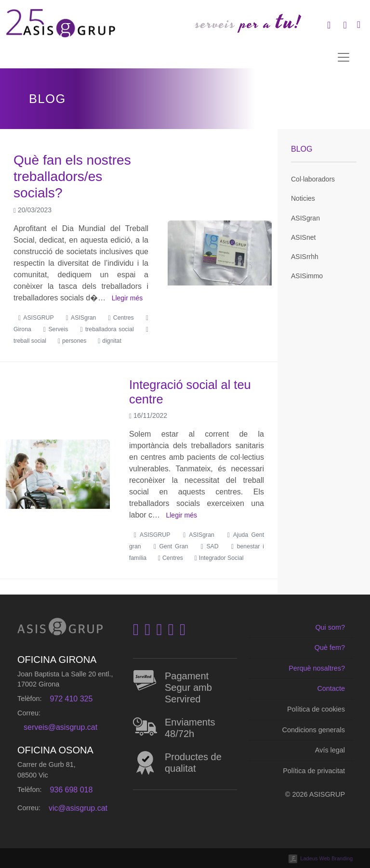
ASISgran (305, 218)
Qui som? (330, 627)
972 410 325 (71, 699)
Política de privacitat (314, 771)
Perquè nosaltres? (317, 668)
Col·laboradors (313, 179)
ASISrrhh (305, 257)
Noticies (303, 198)
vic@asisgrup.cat (78, 808)
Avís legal (330, 750)
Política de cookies (316, 709)
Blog (302, 149)
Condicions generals (314, 730)
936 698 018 (71, 790)
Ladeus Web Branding (326, 858)
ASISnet (303, 237)
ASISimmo (307, 276)
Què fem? (330, 648)
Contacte (331, 688)
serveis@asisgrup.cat (60, 727)
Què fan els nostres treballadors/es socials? (72, 176)
